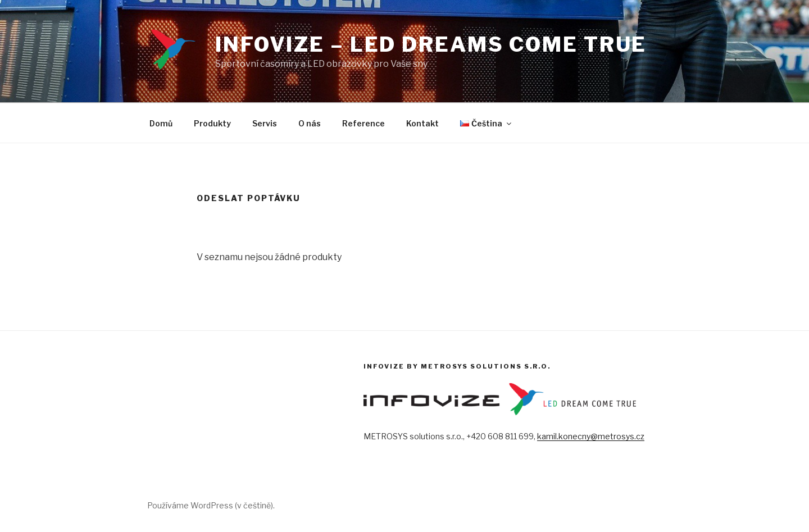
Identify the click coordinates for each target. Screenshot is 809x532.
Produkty (212, 123)
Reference (363, 123)
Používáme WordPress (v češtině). (211, 505)
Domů (161, 123)
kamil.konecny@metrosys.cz (591, 436)
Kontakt (422, 123)
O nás (310, 123)
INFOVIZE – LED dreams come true (431, 44)
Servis (265, 123)
